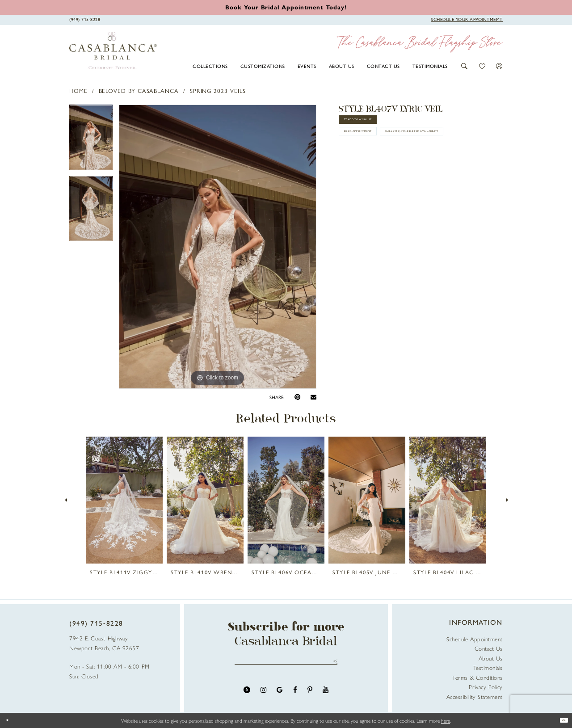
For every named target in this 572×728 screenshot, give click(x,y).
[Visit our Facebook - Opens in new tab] (295, 696)
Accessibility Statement (475, 696)
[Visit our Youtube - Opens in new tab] (326, 696)
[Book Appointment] (467, 19)
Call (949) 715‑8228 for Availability (400, 172)
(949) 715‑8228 (96, 623)
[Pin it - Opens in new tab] (297, 397)
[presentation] (124, 500)
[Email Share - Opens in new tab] (313, 397)
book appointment (378, 149)
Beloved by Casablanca (139, 90)
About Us (491, 658)
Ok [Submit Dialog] (560, 720)
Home (78, 90)
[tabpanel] (91, 140)
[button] (465, 66)
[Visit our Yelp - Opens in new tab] (247, 696)
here (446, 720)
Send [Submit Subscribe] (333, 665)
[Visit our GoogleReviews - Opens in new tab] (280, 696)
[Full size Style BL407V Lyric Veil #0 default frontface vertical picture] (218, 247)
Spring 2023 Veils (218, 90)
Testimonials (488, 667)
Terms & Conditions (477, 677)
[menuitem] (210, 66)
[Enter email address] (286, 665)
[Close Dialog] (10, 720)
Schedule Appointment (475, 639)
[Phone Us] (85, 19)
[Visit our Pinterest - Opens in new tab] (310, 696)
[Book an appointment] (286, 7)
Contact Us (489, 648)
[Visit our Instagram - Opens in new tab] (263, 696)
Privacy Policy (486, 687)
